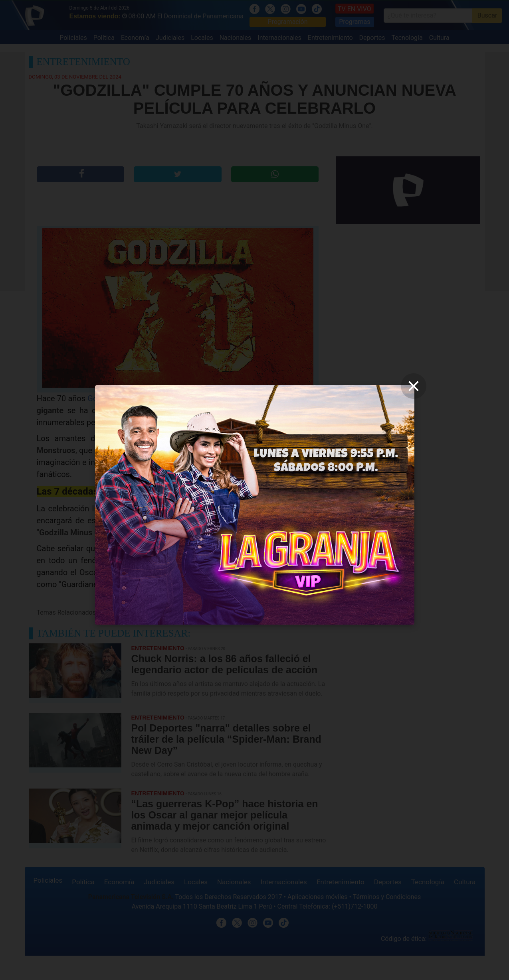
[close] (414, 386)
